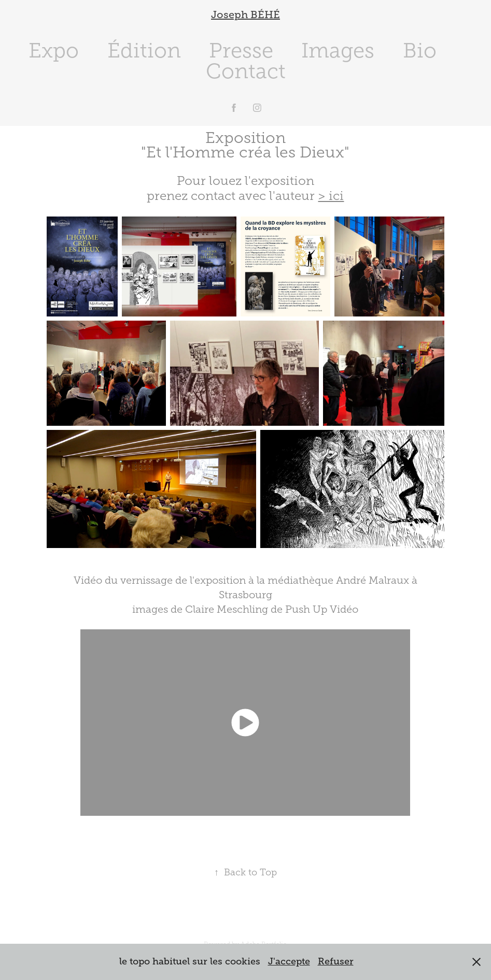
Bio (420, 51)
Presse (241, 51)
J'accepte (289, 961)
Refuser (336, 961)
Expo (54, 51)
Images (338, 51)
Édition (144, 51)
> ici (331, 196)
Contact (246, 71)
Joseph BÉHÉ (246, 15)
